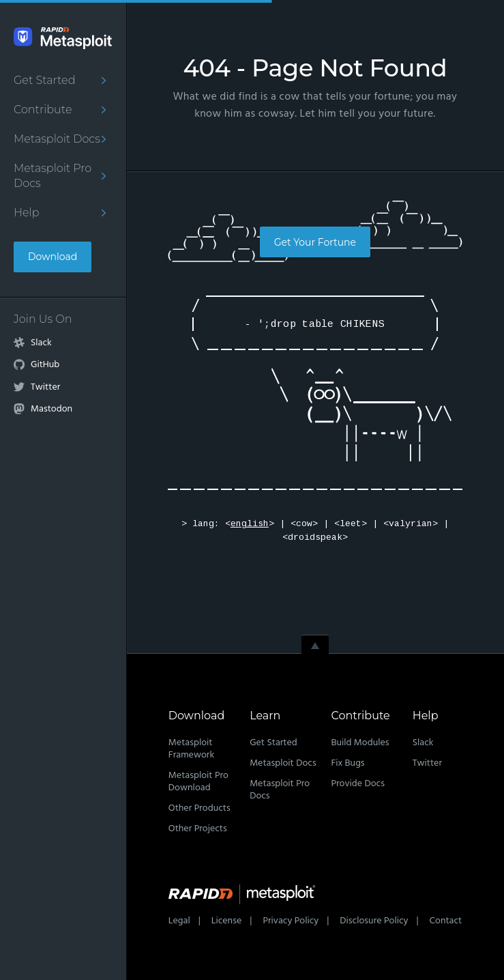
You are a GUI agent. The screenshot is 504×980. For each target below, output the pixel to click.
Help (27, 213)
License (226, 921)
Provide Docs (358, 784)
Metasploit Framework (191, 749)
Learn (265, 716)
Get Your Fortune (315, 242)
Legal (179, 921)
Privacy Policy (291, 921)
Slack (41, 343)
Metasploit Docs (57, 139)
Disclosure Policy (374, 921)
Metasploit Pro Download (198, 782)
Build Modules (360, 743)
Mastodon (51, 409)
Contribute (43, 110)
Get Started (44, 80)
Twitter (45, 388)
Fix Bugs (347, 763)
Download (53, 257)
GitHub (45, 365)
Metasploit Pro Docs (53, 176)
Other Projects (198, 829)
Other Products (199, 808)
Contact (446, 921)
